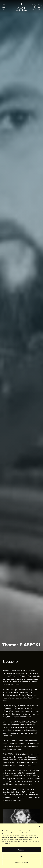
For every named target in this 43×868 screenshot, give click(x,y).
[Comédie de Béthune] (22, 7)
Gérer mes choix (21, 863)
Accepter (21, 850)
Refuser (21, 856)
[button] (40, 826)
